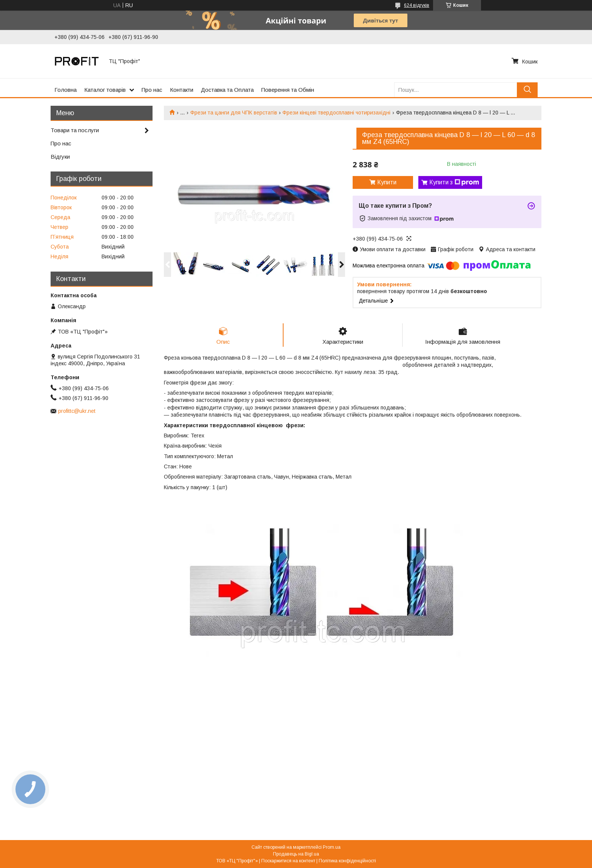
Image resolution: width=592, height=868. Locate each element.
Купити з (454, 182)
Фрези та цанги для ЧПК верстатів (234, 113)
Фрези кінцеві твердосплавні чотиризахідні (336, 113)
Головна (66, 90)
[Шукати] (527, 90)
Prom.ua (332, 847)
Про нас (152, 90)
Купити (387, 182)
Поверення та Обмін (288, 90)
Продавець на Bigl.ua (296, 854)
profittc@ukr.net (77, 411)
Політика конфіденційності (347, 861)
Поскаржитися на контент (288, 861)
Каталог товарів (105, 90)
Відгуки (60, 157)
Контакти (182, 90)
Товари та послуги (75, 130)
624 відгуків (417, 5)
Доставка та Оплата (227, 90)
